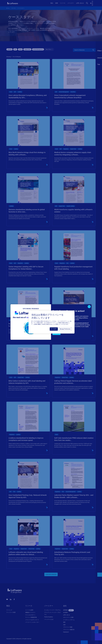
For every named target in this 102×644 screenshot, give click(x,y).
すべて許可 (54, 329)
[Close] (89, 307)
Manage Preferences (65, 329)
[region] (51, 322)
